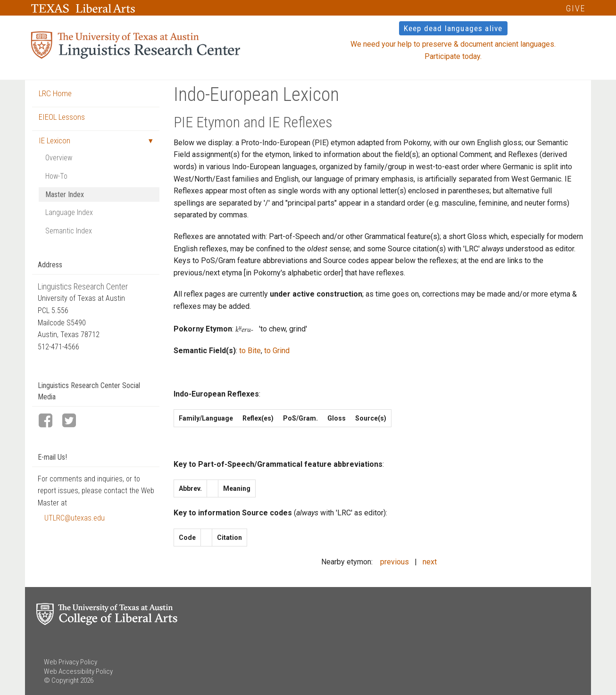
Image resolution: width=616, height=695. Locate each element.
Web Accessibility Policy (78, 671)
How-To (56, 176)
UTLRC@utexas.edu (75, 518)
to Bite (250, 351)
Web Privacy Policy (71, 662)
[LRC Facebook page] (50, 421)
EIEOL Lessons (62, 117)
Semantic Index (69, 231)
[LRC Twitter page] (73, 421)
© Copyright (61, 680)
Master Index (65, 194)
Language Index (69, 212)
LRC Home (55, 93)
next (430, 562)
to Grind (277, 351)
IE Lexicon (54, 141)
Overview (59, 158)
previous (395, 562)
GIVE (576, 8)
